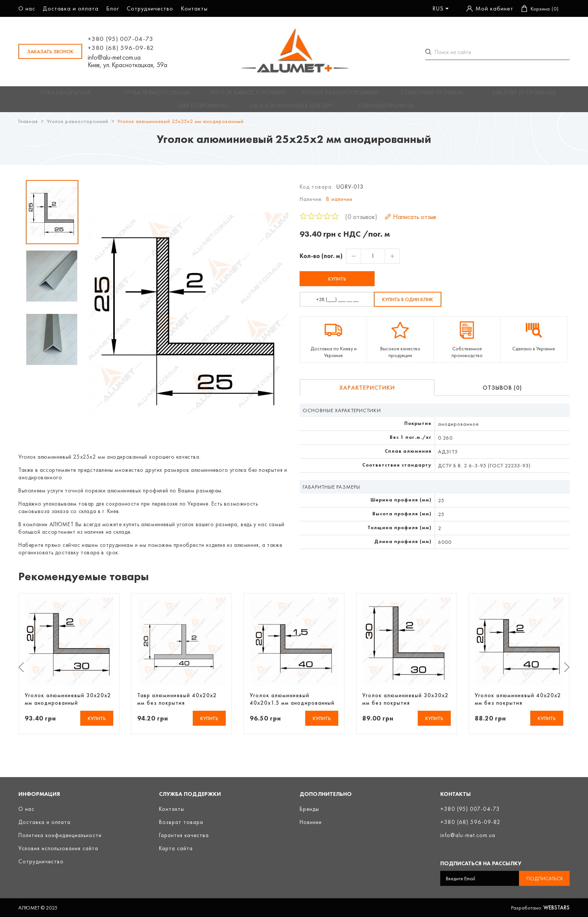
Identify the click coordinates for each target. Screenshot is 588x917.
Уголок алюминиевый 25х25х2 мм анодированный (181, 127)
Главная (28, 127)
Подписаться (544, 878)
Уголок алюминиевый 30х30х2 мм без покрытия (405, 704)
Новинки (311, 822)
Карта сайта (176, 848)
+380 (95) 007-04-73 (121, 39)
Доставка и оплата (71, 8)
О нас (27, 8)
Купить (337, 284)
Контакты (194, 8)
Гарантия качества (184, 835)
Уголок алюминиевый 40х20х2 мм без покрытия (518, 704)
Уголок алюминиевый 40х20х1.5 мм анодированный (292, 704)
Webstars (556, 908)
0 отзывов (361, 222)
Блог (113, 8)
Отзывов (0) (502, 393)
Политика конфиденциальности (60, 835)
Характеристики (367, 393)
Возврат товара (181, 822)
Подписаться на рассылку (481, 863)
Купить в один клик (408, 305)
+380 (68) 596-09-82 (121, 48)
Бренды (309, 809)
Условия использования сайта (58, 848)
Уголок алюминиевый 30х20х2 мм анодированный (68, 704)
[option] (52, 218)
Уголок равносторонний (78, 127)
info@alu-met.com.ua (114, 57)
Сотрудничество (150, 8)
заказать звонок (50, 51)
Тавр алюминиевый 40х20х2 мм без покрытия (177, 704)
